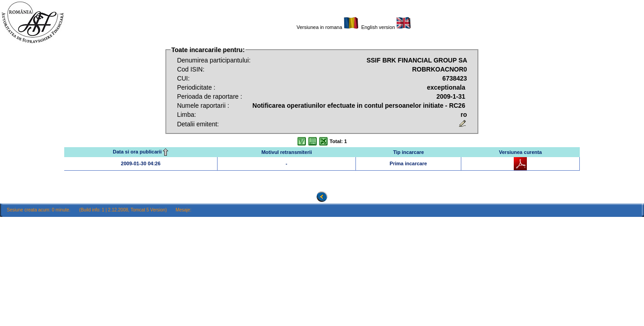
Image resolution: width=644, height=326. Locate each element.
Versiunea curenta (520, 152)
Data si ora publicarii (141, 152)
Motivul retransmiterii (287, 152)
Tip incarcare (408, 152)
